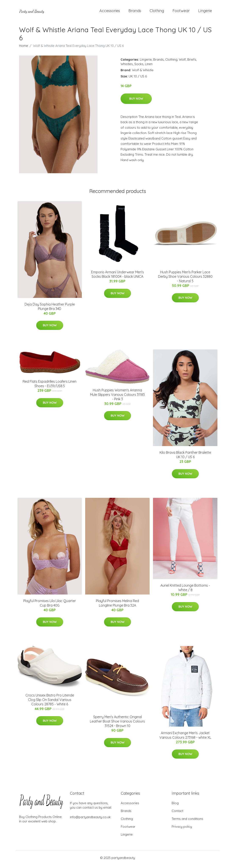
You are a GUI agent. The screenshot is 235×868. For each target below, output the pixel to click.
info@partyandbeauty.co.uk (90, 820)
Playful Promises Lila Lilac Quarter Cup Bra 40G (50, 606)
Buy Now (136, 102)
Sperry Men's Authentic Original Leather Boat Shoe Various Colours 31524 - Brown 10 (117, 724)
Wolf (182, 62)
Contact (177, 814)
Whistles (127, 67)
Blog (175, 806)
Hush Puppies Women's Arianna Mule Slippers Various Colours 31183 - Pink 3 (117, 398)
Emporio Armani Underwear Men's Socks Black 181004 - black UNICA (117, 277)
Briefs (192, 62)
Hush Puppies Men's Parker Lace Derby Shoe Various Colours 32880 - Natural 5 (185, 279)
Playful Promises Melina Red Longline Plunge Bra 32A (117, 606)
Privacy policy (182, 830)
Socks (139, 67)
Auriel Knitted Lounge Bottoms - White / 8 (185, 591)
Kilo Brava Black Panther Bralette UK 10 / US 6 (185, 458)
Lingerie (205, 12)
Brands (135, 12)
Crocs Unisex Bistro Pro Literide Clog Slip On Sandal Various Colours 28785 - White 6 (50, 703)
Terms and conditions (187, 822)
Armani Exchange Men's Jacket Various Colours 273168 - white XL (185, 738)
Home (24, 49)
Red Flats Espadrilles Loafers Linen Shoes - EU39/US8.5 (50, 387)
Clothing (157, 12)
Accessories (110, 12)
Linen (149, 67)
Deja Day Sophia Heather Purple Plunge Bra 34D (50, 309)
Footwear (181, 12)
